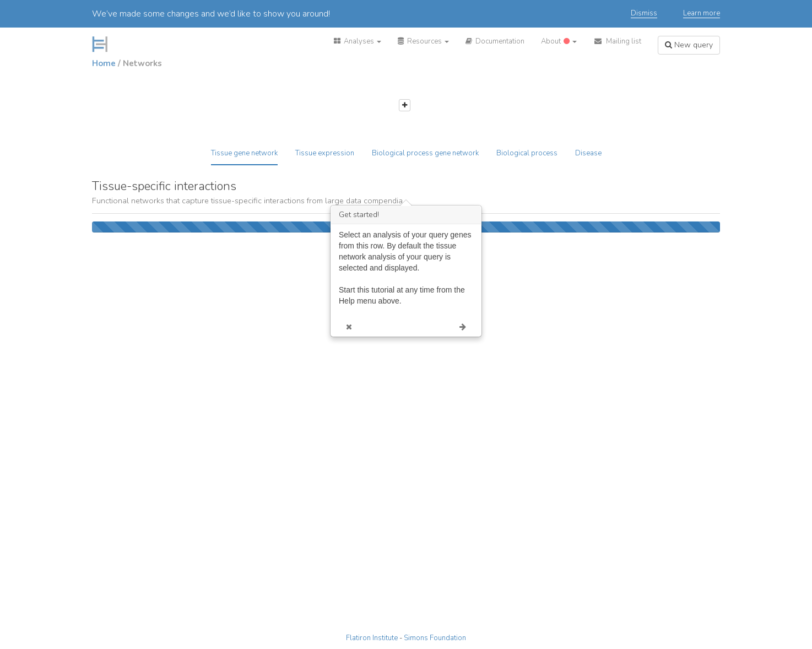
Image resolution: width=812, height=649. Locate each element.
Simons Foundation (435, 638)
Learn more (702, 14)
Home (104, 63)
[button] (358, 41)
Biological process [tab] (527, 153)
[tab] (244, 157)
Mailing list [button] (617, 41)
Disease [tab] (588, 153)
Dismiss (644, 14)
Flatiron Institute (372, 638)
